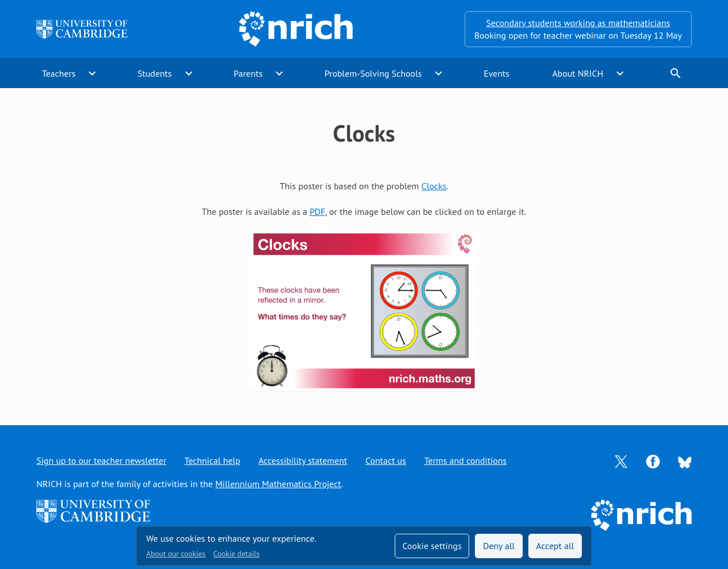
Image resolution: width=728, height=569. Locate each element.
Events (496, 73)
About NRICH (578, 73)
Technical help (212, 460)
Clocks (434, 186)
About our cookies (176, 554)
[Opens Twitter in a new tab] (621, 460)
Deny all (499, 546)
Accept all (555, 546)
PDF (317, 211)
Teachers (59, 73)
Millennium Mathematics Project (278, 484)
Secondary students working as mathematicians (578, 23)
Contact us (386, 460)
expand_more (92, 73)
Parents (248, 73)
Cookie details (236, 554)
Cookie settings (432, 546)
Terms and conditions (466, 460)
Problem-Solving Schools (373, 73)
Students (155, 73)
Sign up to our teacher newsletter (101, 460)
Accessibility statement (303, 460)
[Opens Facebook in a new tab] (653, 460)
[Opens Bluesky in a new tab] (685, 461)
